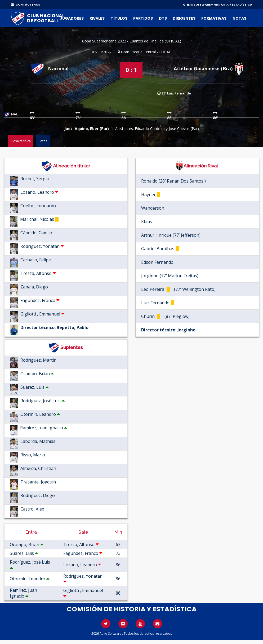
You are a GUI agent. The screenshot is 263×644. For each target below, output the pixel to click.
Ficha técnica (21, 141)
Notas (239, 18)
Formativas (214, 18)
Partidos (143, 18)
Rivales (97, 18)
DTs (163, 18)
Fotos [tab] (43, 141)
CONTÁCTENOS (25, 5)
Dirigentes (184, 18)
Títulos (119, 18)
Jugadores (72, 18)
